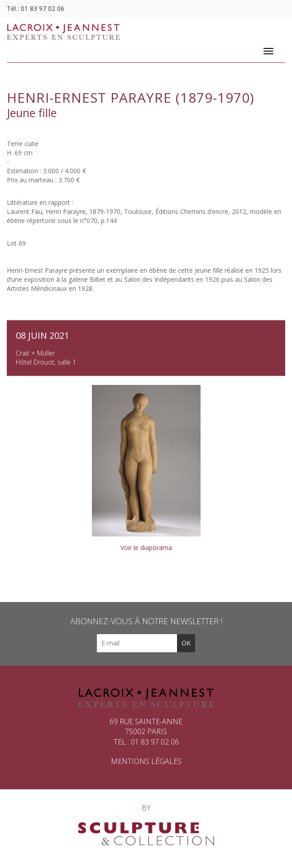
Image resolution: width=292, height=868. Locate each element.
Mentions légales (146, 761)
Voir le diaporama (146, 548)
